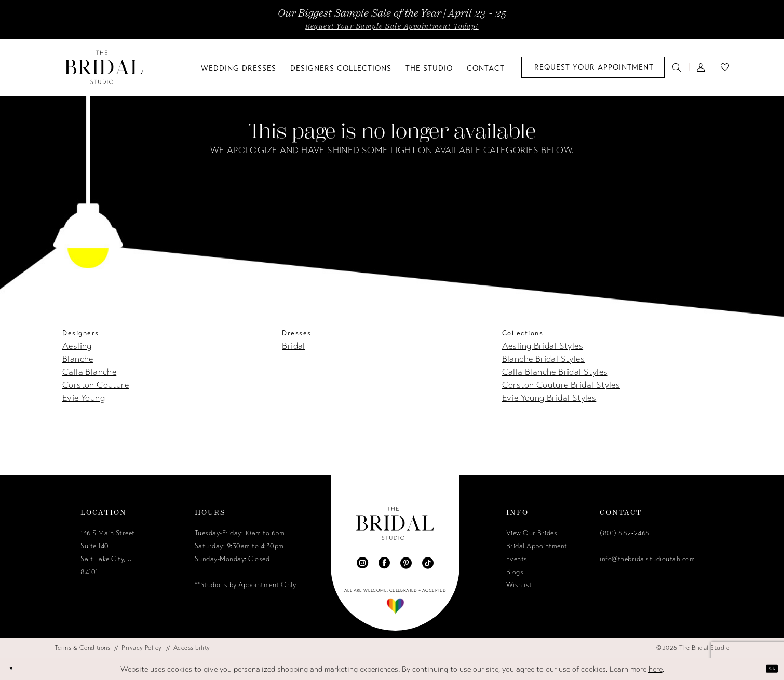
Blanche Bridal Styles (543, 359)
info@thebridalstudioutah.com (647, 559)
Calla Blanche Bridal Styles (555, 372)
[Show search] (677, 67)
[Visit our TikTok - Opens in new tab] (428, 563)
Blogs (515, 572)
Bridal (293, 346)
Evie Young (84, 398)
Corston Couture (96, 385)
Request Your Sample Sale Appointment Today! (392, 26)
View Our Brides (532, 533)
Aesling (77, 346)
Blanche (78, 359)
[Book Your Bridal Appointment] (593, 67)
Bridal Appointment (537, 546)
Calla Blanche (89, 372)
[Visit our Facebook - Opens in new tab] (384, 563)
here (655, 669)
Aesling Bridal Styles (543, 346)
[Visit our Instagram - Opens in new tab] (362, 563)
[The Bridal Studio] (104, 67)
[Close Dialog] (16, 669)
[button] (701, 67)
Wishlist (519, 585)
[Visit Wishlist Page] (725, 67)
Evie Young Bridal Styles (549, 398)
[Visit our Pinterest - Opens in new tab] (406, 563)
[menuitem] (593, 67)
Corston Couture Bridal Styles (561, 385)
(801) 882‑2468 (625, 533)
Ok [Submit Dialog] (766, 669)
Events (517, 559)
